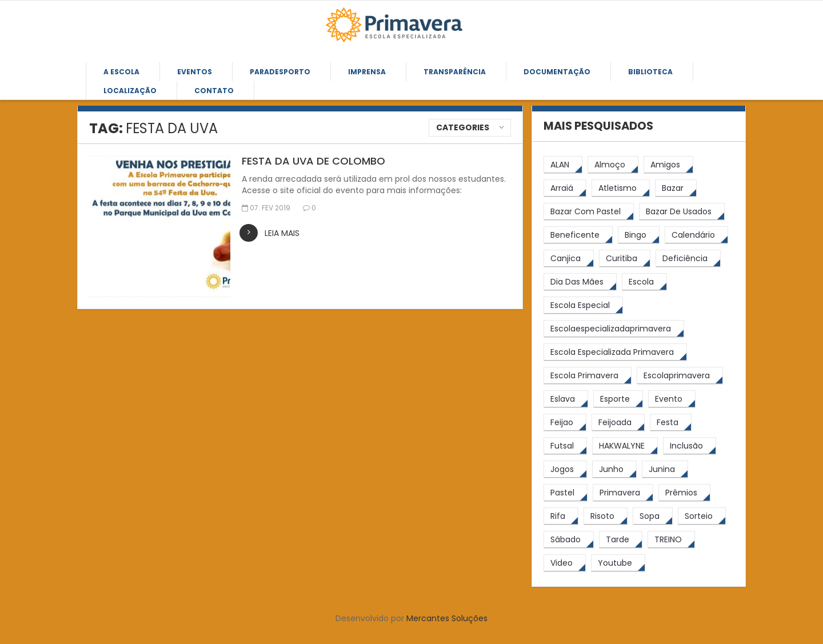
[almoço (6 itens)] (613, 165)
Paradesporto (280, 72)
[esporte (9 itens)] (618, 399)
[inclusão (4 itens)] (690, 446)
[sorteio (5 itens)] (702, 516)
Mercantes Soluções (447, 618)
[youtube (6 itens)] (618, 563)
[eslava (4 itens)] (566, 399)
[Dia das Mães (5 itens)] (580, 282)
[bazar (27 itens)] (676, 188)
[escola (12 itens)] (644, 282)
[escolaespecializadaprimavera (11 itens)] (614, 329)
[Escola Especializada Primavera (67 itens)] (615, 352)
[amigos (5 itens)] (668, 165)
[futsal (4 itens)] (565, 446)
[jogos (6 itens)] (565, 469)
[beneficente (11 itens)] (578, 235)
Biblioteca (650, 72)
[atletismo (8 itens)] (621, 188)
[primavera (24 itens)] (623, 493)
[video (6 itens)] (565, 563)
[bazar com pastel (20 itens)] (589, 212)
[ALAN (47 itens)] (563, 165)
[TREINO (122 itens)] (671, 540)
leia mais (282, 233)
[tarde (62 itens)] (621, 540)
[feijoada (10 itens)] (618, 423)
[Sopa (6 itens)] (653, 516)
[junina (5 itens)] (665, 469)
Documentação (557, 72)
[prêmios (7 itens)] (684, 493)
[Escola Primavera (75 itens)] (588, 376)
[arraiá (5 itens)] (565, 188)
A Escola (121, 72)
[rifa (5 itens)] (561, 516)
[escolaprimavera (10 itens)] (680, 376)
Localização (130, 91)
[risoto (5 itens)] (606, 516)
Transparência (455, 72)
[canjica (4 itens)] (569, 259)
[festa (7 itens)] (671, 423)
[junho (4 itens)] (614, 469)
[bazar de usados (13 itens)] (682, 212)
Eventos (195, 72)
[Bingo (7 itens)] (639, 235)
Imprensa (367, 72)
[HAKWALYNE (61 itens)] (625, 446)
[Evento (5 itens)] (672, 399)
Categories (463, 127)
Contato (214, 91)
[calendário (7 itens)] (696, 235)
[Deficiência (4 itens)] (688, 259)
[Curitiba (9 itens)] (625, 259)
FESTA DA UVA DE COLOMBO (313, 161)
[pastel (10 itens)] (566, 493)
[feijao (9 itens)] (565, 423)
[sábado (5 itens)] (569, 540)
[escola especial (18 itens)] (583, 305)
